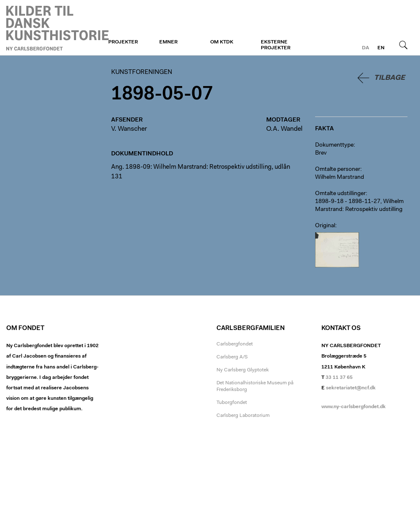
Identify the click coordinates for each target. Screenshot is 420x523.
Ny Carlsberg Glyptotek (243, 370)
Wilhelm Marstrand (340, 178)
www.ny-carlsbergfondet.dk (354, 407)
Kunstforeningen (57, 28)
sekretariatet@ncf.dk (351, 388)
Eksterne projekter (276, 45)
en (381, 48)
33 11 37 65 (339, 378)
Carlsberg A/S (232, 357)
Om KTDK (222, 42)
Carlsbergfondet (235, 344)
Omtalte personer (338, 170)
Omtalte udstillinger (340, 194)
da (365, 48)
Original (325, 226)
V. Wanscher (129, 129)
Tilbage (389, 78)
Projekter (123, 42)
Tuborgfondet (232, 403)
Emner (168, 42)
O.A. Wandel (284, 129)
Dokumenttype (334, 145)
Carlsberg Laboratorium (243, 416)
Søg (403, 45)
